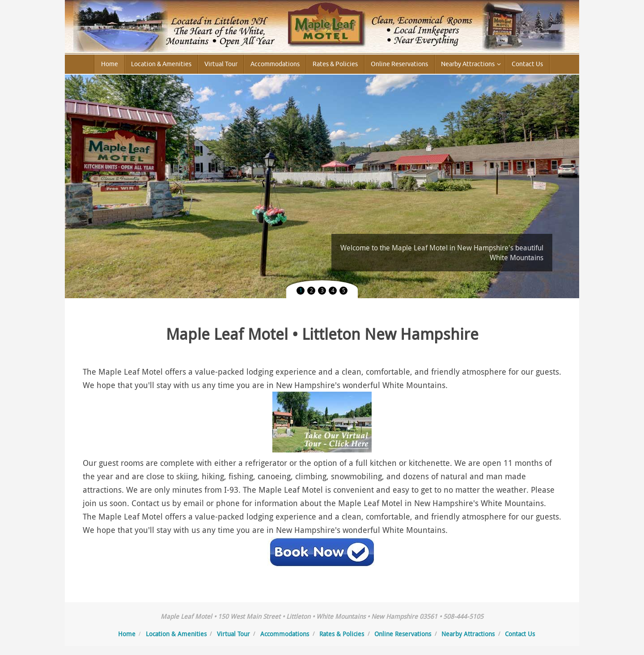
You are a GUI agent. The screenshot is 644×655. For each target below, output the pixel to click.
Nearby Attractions (468, 634)
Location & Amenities (176, 634)
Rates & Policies (342, 634)
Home (127, 634)
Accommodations (285, 634)
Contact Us (520, 634)
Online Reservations (403, 634)
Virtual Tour (233, 634)
